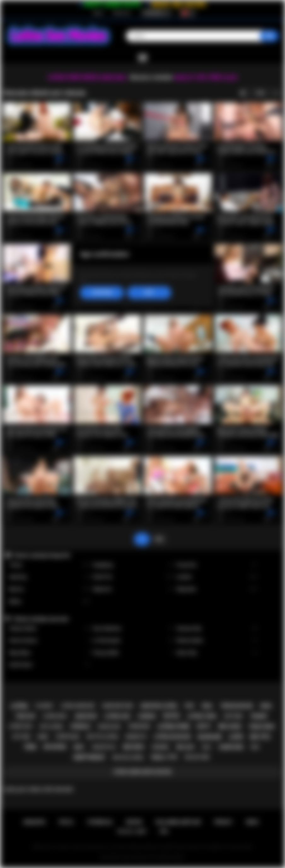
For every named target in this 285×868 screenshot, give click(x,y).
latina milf (55, 716)
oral (207, 706)
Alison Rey (217, 653)
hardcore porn (118, 706)
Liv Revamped (133, 641)
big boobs (55, 747)
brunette (136, 737)
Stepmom (133, 589)
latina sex (117, 716)
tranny (259, 716)
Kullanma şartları (178, 822)
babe (43, 737)
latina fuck (21, 726)
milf (79, 747)
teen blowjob (236, 706)
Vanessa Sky (217, 629)
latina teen (202, 716)
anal (266, 706)
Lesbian (217, 577)
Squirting (49, 577)
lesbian (147, 716)
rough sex (109, 726)
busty (204, 726)
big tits (260, 737)
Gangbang (133, 565)
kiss (255, 747)
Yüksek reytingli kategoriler (42, 555)
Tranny (49, 565)
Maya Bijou (49, 653)
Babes (49, 601)
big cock (230, 726)
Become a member (151, 77)
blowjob (210, 737)
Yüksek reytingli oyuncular (41, 619)
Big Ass (49, 589)
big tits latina (102, 737)
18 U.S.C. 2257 (132, 831)
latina (19, 706)
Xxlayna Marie (49, 629)
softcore (233, 716)
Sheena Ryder (217, 641)
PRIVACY (223, 822)
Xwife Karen (49, 665)
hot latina (51, 726)
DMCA (252, 822)
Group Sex (217, 565)
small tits (164, 757)
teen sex (25, 716)
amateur (86, 716)
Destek (134, 822)
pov (189, 706)
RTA (164, 831)
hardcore (231, 747)
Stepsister (217, 589)
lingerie (160, 747)
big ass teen (197, 757)
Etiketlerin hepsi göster (142, 772)
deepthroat (89, 757)
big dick (134, 747)
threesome (139, 726)
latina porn (173, 726)
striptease (67, 737)
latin (236, 737)
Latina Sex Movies (135, 857)
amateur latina (159, 706)
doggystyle (104, 747)
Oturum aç (122, 13)
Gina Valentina (133, 629)
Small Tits (133, 577)
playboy (44, 706)
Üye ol (98, 13)
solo (206, 747)
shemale (80, 726)
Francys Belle (133, 653)
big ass (185, 747)
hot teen (21, 737)
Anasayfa (34, 822)
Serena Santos (49, 641)
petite (171, 716)
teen (30, 747)
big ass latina (128, 757)
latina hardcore (78, 706)
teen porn (262, 727)
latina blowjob (172, 737)
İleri (159, 539)
